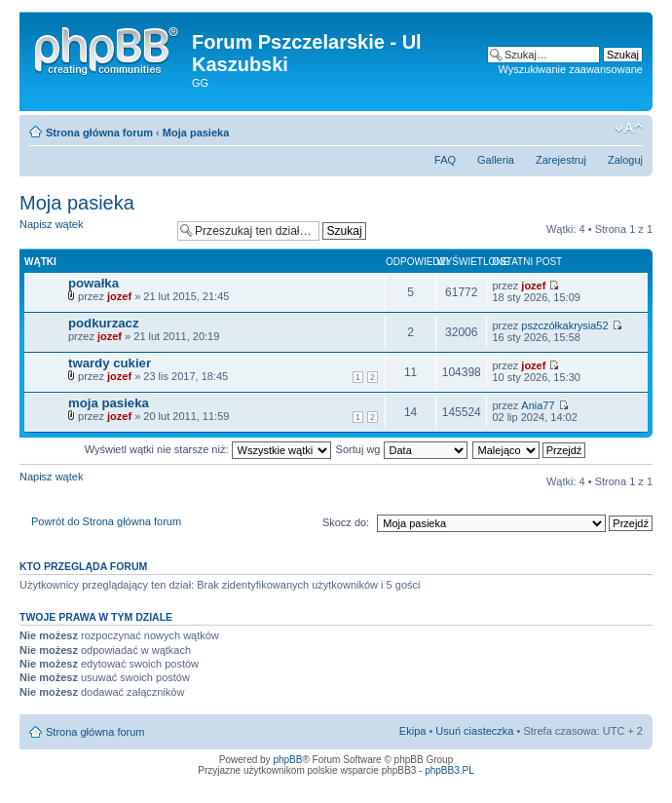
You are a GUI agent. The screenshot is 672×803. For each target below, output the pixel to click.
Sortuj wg (402, 449)
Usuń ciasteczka (474, 731)
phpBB (287, 760)
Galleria (496, 160)
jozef (119, 296)
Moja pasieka (196, 133)
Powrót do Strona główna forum (106, 521)
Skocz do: (346, 522)
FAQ (445, 160)
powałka (93, 283)
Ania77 (538, 405)
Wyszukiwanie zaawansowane (571, 69)
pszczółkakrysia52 (564, 325)
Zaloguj (625, 160)
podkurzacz (104, 323)
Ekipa (413, 731)
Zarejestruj (561, 160)
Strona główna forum (99, 133)
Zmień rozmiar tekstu (629, 129)
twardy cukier (110, 363)
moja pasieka (109, 403)
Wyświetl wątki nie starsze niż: (208, 449)
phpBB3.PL (449, 770)
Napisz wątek (93, 230)
